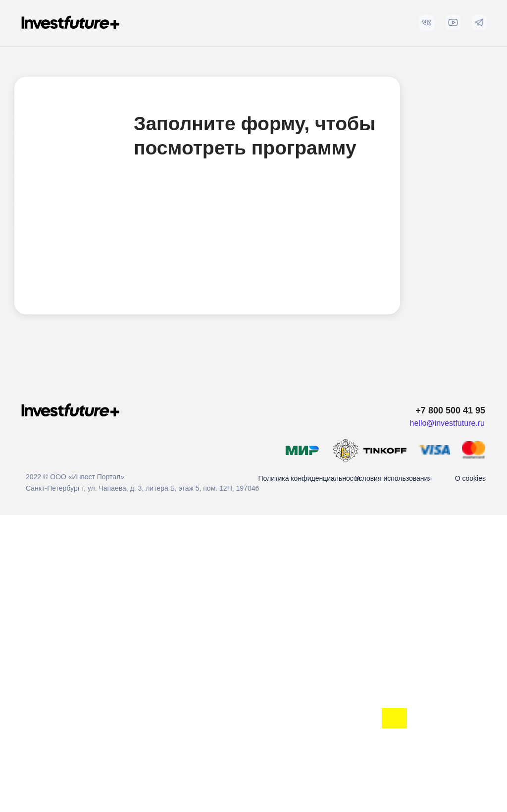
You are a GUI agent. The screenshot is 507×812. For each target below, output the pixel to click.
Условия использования (393, 478)
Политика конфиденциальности (309, 478)
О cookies (470, 478)
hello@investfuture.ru (447, 423)
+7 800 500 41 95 (450, 410)
